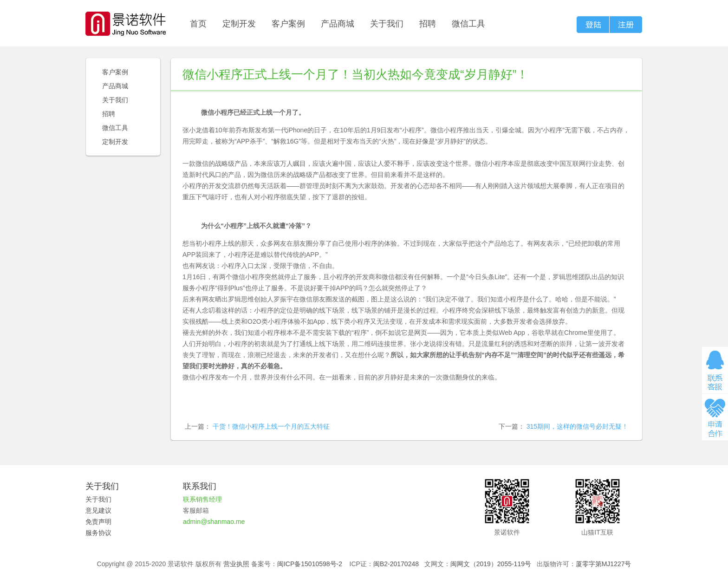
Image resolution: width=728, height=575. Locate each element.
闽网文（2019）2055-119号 (491, 564)
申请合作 (715, 417)
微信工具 (468, 24)
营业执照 (236, 564)
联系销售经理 (202, 499)
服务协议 (98, 533)
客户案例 (288, 24)
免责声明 (98, 522)
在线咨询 (715, 370)
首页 (198, 24)
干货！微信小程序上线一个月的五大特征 (271, 426)
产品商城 (338, 24)
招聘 (428, 24)
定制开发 (239, 24)
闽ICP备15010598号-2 (310, 564)
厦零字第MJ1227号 (604, 564)
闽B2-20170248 (396, 564)
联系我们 (200, 486)
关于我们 (387, 24)
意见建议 (98, 510)
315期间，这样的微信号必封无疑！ (577, 426)
